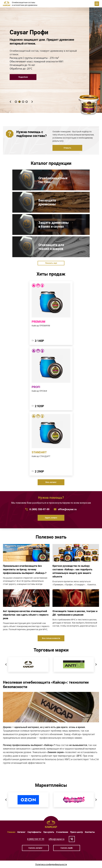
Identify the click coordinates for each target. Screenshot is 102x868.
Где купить (49, 832)
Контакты (90, 832)
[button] (10, 102)
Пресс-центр (76, 832)
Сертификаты (34, 832)
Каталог (21, 832)
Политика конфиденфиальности (51, 864)
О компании (62, 832)
